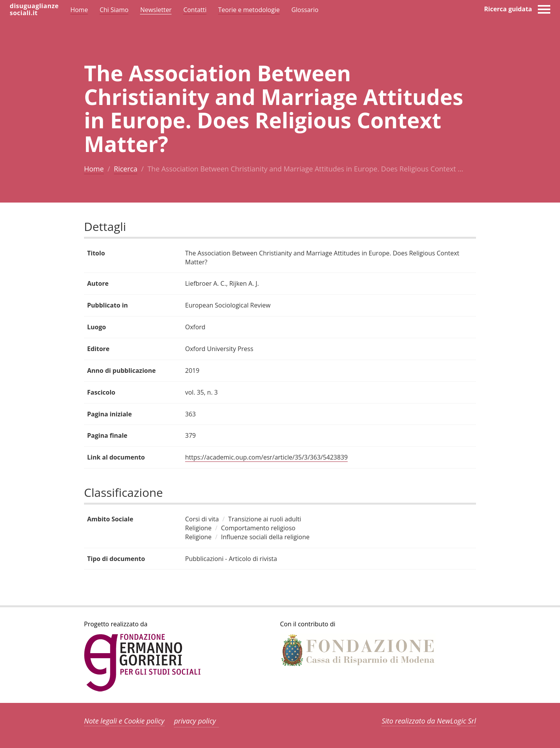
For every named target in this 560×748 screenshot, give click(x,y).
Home (94, 169)
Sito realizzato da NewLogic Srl (429, 721)
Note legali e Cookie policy (124, 721)
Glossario (305, 10)
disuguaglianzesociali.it (34, 9)
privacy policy (195, 721)
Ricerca (126, 169)
